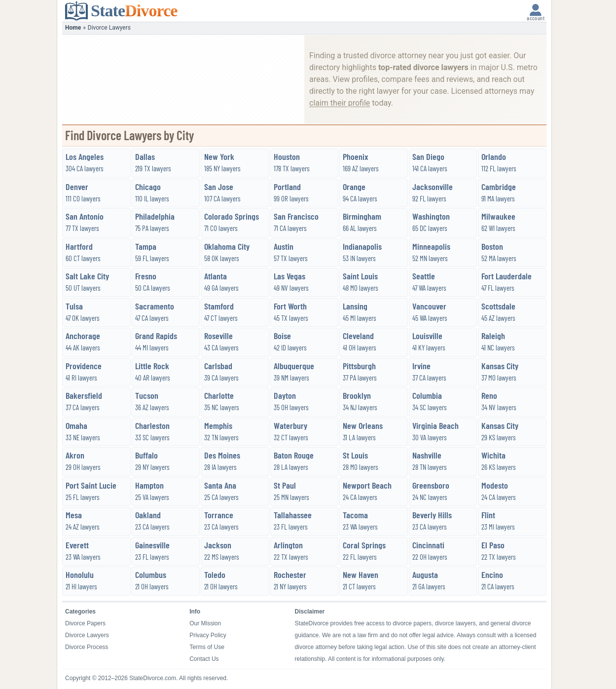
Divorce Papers (85, 623)
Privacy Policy (208, 635)
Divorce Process (87, 647)
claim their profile (340, 103)
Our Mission (205, 623)
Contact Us (204, 659)
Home (73, 28)
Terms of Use (207, 647)
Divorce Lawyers (87, 635)
